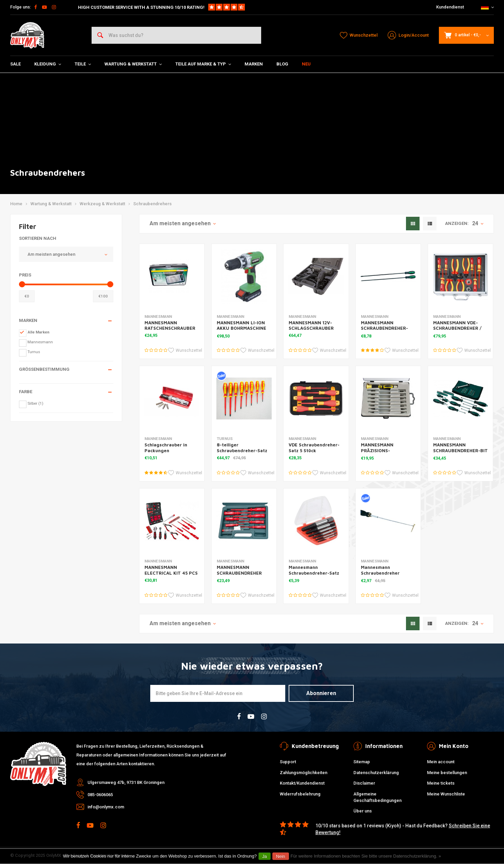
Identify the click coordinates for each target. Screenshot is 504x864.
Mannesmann (40, 342)
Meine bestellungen (447, 773)
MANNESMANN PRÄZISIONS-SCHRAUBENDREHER (383, 450)
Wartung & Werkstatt (133, 64)
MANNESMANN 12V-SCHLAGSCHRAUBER (311, 325)
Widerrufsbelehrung (300, 794)
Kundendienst (450, 7)
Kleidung (48, 64)
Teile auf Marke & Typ (203, 64)
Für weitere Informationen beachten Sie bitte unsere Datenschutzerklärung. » (366, 856)
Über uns (363, 811)
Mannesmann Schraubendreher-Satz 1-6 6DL (314, 573)
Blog (282, 64)
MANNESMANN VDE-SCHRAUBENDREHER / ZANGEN (457, 328)
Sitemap (362, 762)
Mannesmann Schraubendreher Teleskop (380, 573)
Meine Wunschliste (446, 794)
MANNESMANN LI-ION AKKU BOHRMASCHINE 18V (241, 328)
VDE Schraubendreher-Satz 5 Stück (314, 448)
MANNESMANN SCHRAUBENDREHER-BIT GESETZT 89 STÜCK (460, 450)
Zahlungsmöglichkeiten (304, 773)
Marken (254, 64)
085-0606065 (100, 795)
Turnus (34, 352)
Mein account (441, 762)
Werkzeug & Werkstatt (102, 204)
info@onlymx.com (106, 807)
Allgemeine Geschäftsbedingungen (377, 797)
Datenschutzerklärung (376, 773)
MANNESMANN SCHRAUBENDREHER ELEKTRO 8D (239, 573)
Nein (281, 856)
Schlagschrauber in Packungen (166, 448)
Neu (306, 64)
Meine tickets (441, 783)
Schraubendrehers (152, 204)
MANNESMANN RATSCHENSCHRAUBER (170, 325)
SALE (15, 64)
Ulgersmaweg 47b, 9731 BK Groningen (126, 782)
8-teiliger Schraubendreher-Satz (242, 448)
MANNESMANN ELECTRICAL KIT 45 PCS (171, 570)
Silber (35, 403)
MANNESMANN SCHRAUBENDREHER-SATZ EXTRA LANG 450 (386, 328)
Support (288, 762)
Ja (265, 856)
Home (16, 204)
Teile (83, 64)
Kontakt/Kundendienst (302, 783)
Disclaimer (364, 783)
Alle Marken (38, 332)
